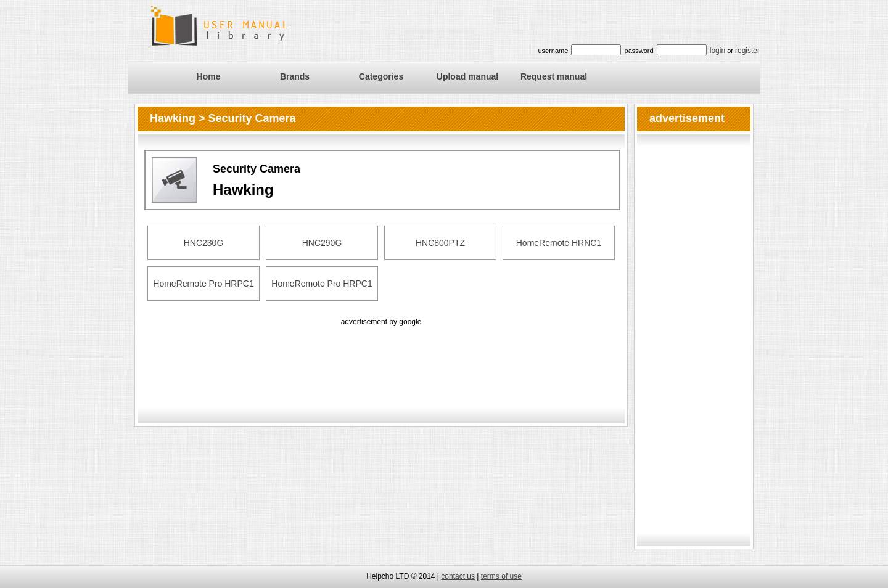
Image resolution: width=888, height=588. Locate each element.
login (717, 51)
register (747, 51)
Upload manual (467, 76)
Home (209, 76)
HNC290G (322, 243)
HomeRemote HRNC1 (559, 243)
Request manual (554, 76)
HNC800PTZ (440, 243)
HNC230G (204, 243)
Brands (295, 76)
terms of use (501, 576)
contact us (458, 576)
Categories (381, 76)
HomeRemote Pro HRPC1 (203, 284)
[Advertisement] (381, 356)
